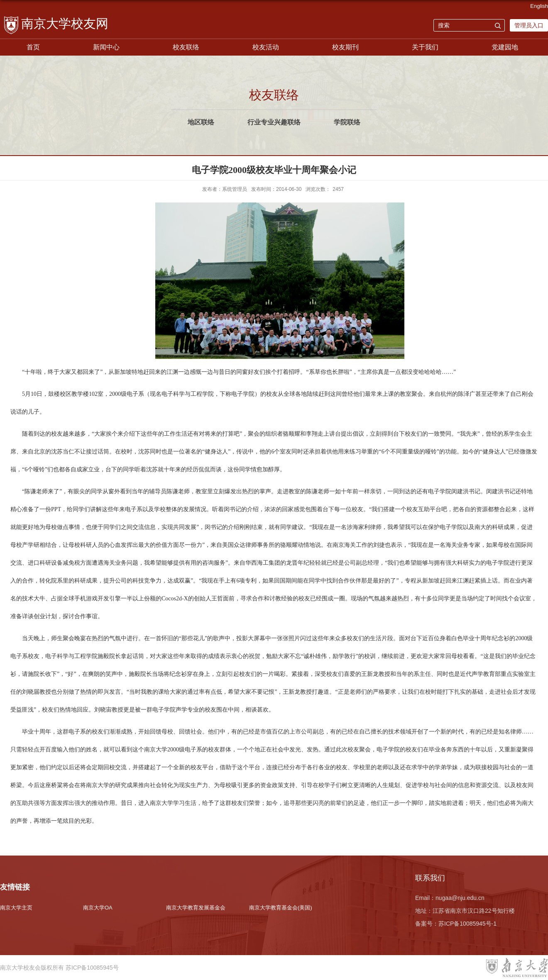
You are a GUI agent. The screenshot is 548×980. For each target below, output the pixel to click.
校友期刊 (345, 47)
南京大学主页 (16, 908)
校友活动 (266, 47)
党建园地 (505, 47)
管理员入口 (529, 25)
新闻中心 (106, 47)
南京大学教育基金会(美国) (281, 908)
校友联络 (186, 47)
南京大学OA (98, 908)
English (539, 6)
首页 (33, 47)
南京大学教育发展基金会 (196, 908)
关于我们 (425, 47)
